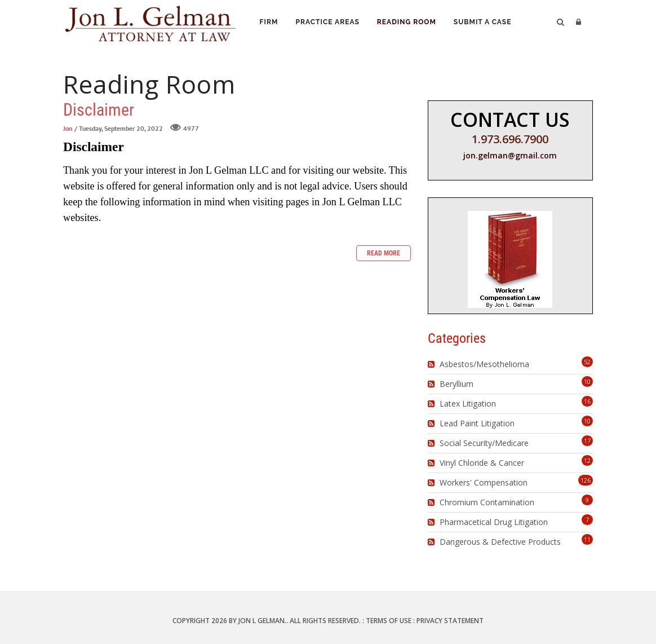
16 (587, 401)
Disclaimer (99, 110)
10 (587, 381)
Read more (384, 253)
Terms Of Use (389, 621)
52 (587, 362)
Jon (68, 128)
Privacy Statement (450, 621)
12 (587, 460)
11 (587, 539)
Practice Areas (330, 23)
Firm (270, 23)
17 (587, 441)
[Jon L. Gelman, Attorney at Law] (150, 22)
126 (586, 480)
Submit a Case (487, 23)
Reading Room (410, 23)
